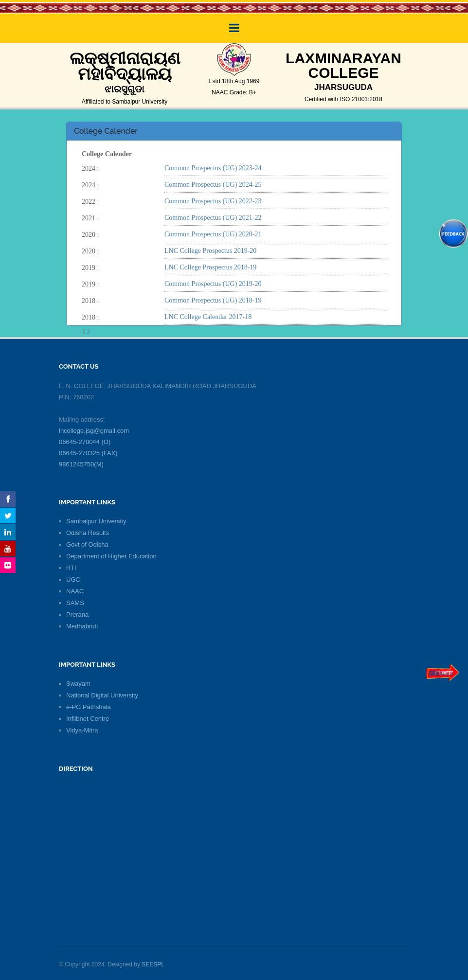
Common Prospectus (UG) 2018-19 (213, 300)
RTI (71, 568)
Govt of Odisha (87, 544)
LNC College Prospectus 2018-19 (210, 267)
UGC (73, 579)
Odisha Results (88, 533)
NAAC (75, 591)
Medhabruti (82, 626)
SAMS (75, 603)
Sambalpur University (96, 521)
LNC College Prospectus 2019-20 (210, 251)
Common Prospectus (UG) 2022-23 (213, 201)
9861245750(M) (81, 464)
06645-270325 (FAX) (88, 453)
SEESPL (153, 964)
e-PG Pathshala (89, 707)
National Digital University (102, 695)
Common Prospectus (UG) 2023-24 (213, 168)
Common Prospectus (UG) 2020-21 (213, 234)
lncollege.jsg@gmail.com (94, 431)
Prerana (77, 615)
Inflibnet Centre (88, 719)
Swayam (78, 684)
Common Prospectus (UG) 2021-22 (213, 218)
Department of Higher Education (111, 556)
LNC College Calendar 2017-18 (208, 317)
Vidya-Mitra (82, 730)
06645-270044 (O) (85, 442)
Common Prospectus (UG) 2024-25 (213, 185)
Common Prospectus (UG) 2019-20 (213, 284)
